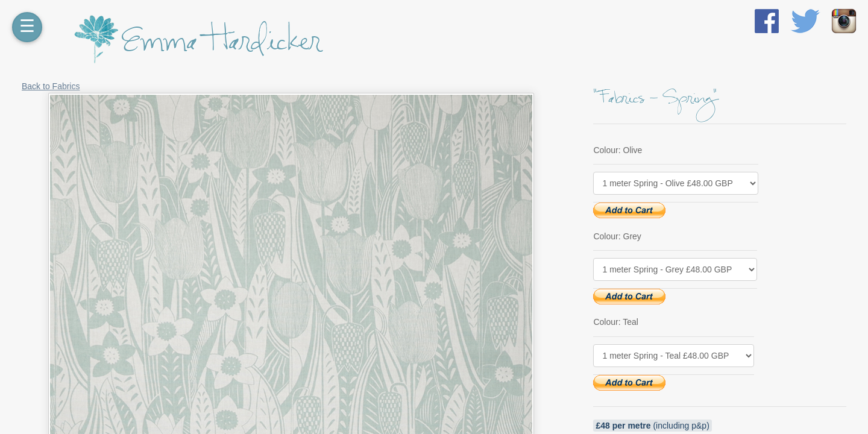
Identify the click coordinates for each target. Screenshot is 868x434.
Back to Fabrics (51, 86)
